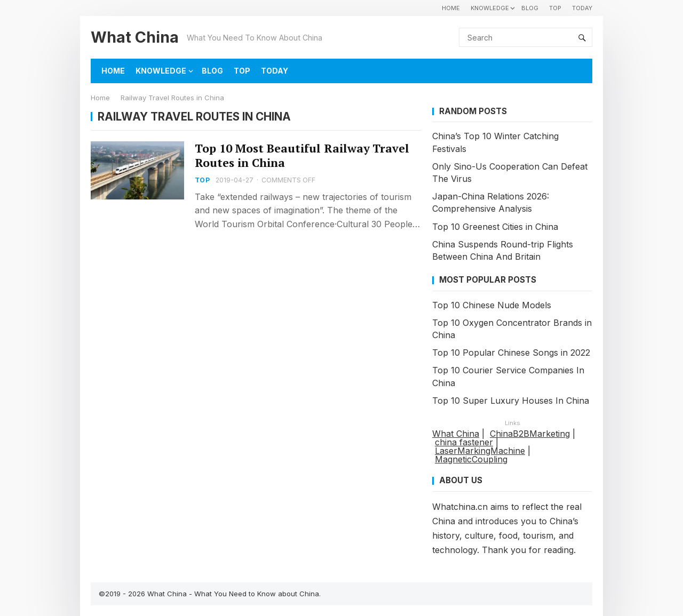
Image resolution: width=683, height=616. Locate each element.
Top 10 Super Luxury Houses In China (511, 401)
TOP (555, 8)
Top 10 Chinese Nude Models (492, 305)
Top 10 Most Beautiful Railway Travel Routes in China (302, 155)
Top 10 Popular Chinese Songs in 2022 (511, 353)
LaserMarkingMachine (480, 451)
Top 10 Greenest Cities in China (495, 227)
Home (100, 98)
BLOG (530, 8)
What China (135, 37)
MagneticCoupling (471, 459)
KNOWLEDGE (490, 8)
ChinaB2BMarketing (530, 434)
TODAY (582, 8)
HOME (451, 8)
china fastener (464, 442)
